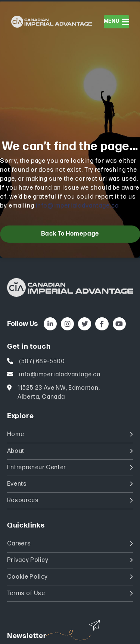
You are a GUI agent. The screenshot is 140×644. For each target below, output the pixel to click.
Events (70, 484)
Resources (70, 500)
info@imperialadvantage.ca (77, 206)
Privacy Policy (70, 560)
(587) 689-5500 (42, 362)
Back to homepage (70, 234)
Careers (70, 544)
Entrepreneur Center (70, 468)
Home (70, 434)
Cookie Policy (70, 577)
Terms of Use (70, 593)
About (70, 451)
